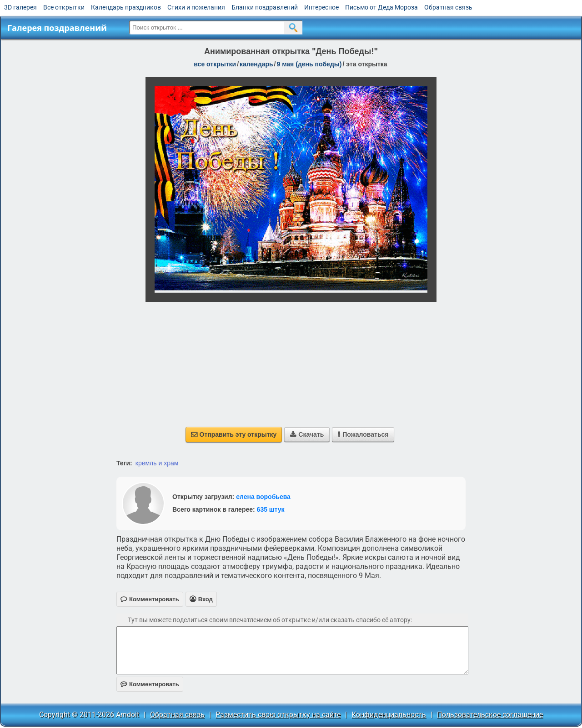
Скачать (307, 434)
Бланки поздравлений (265, 7)
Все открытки (64, 7)
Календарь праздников (126, 7)
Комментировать (150, 684)
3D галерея (20, 7)
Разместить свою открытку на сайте (278, 715)
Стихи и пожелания (196, 7)
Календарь (256, 64)
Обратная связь (448, 7)
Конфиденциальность (389, 715)
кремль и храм (157, 463)
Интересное (321, 7)
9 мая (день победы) (309, 64)
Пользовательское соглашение (490, 715)
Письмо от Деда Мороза (381, 7)
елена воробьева (263, 497)
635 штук (271, 509)
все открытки (215, 64)
